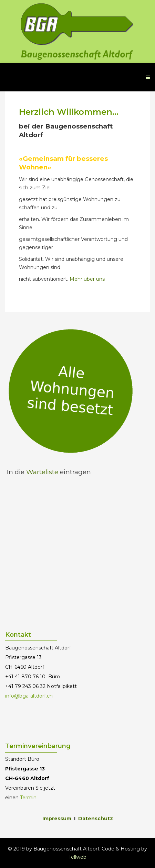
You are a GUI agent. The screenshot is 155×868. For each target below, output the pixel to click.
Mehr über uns (87, 279)
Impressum (57, 819)
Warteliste (42, 472)
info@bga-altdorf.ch (29, 696)
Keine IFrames (77, 552)
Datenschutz (96, 819)
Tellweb (77, 857)
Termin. (29, 798)
